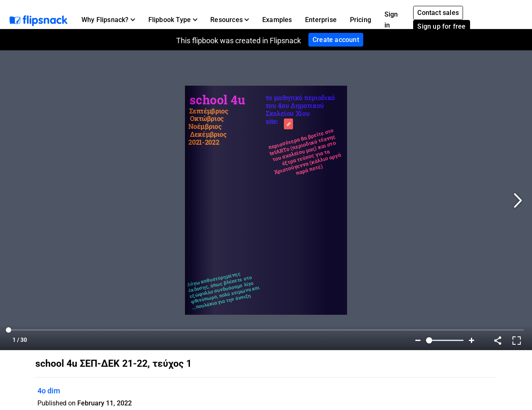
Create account (336, 40)
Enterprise (321, 20)
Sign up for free (441, 26)
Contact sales (438, 13)
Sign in (391, 20)
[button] (108, 20)
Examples (277, 20)
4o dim (49, 391)
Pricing (361, 20)
